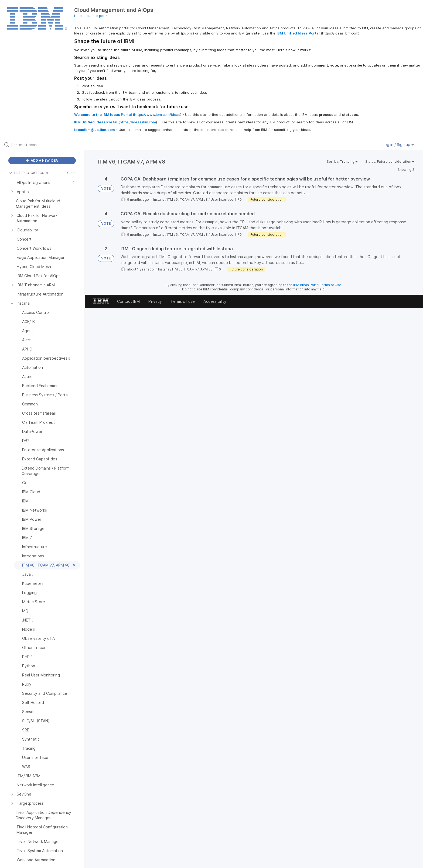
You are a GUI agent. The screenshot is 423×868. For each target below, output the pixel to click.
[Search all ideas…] (49, 145)
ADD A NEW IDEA (42, 160)
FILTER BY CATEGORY (29, 173)
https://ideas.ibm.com (138, 122)
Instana (159, 199)
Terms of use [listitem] (183, 301)
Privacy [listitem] (155, 301)
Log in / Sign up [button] (398, 145)
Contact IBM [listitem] (129, 301)
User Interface (222, 199)
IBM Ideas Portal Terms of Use (317, 285)
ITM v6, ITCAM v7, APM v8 (187, 199)
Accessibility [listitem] (215, 301)
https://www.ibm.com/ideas (157, 114)
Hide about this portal (91, 16)
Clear (71, 173)
